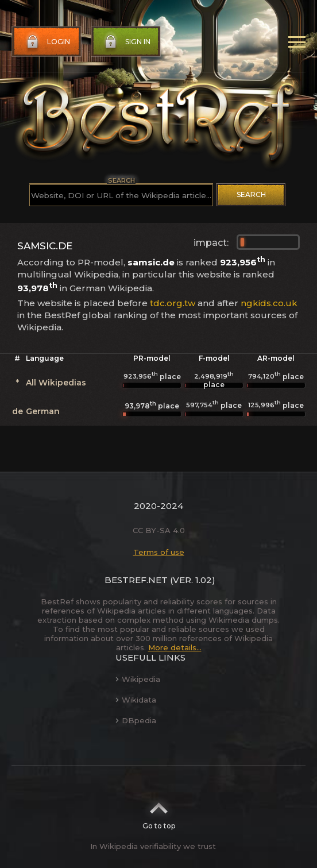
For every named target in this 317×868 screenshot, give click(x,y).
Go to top (159, 812)
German (43, 411)
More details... (175, 647)
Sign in (126, 42)
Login (47, 42)
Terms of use (159, 552)
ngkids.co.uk (269, 303)
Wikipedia (138, 679)
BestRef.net (136, 580)
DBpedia (136, 720)
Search (251, 194)
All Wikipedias (56, 383)
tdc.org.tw (173, 303)
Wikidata (136, 700)
